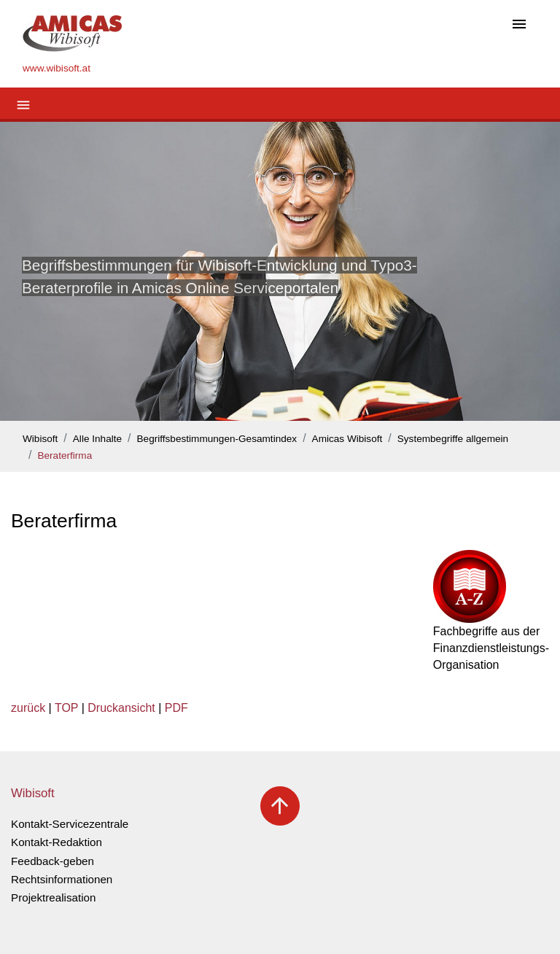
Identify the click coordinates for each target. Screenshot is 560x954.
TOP (66, 708)
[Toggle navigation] (519, 25)
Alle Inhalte (97, 439)
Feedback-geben (52, 861)
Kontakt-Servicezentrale (70, 824)
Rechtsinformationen (62, 879)
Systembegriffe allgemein (453, 439)
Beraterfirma (65, 455)
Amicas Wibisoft (347, 439)
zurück (28, 708)
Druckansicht (121, 708)
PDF (176, 708)
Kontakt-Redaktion (57, 842)
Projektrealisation (54, 897)
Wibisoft (40, 439)
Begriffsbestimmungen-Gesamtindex (217, 439)
